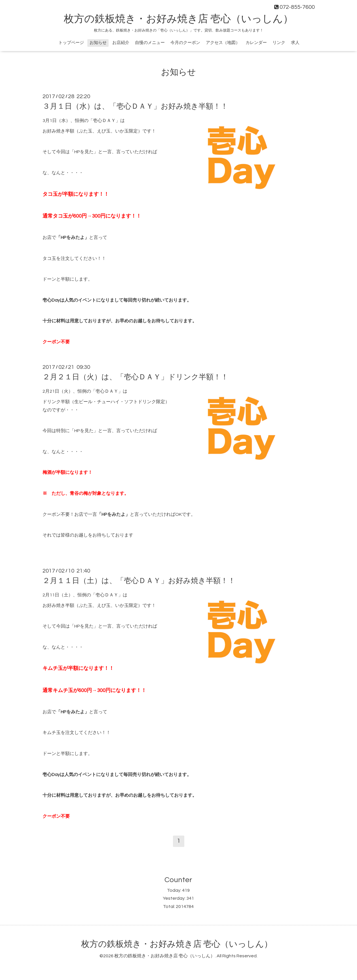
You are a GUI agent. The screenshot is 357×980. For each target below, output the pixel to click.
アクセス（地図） (223, 43)
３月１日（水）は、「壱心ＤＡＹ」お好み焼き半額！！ (135, 106)
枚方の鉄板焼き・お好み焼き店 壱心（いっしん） (178, 19)
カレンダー (256, 43)
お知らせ (98, 43)
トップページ (71, 43)
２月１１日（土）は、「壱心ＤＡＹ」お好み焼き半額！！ (139, 581)
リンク (279, 43)
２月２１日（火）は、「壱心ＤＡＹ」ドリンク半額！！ (135, 377)
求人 (295, 43)
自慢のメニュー (150, 43)
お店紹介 (121, 43)
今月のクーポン (185, 43)
